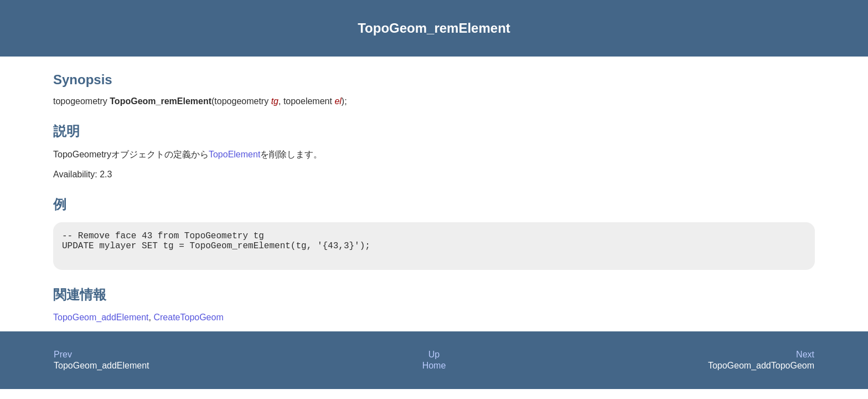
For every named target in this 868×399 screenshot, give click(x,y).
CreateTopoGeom (188, 324)
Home (434, 372)
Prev (63, 361)
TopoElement (234, 154)
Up (434, 361)
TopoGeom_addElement (101, 324)
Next (805, 361)
